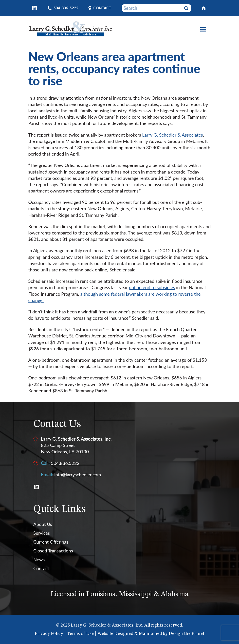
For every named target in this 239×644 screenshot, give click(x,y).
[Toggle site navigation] (203, 29)
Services (42, 533)
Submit (189, 8)
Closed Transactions (53, 551)
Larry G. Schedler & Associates (172, 135)
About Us (43, 524)
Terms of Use (80, 634)
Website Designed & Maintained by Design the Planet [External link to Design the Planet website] (151, 634)
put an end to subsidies (152, 287)
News (39, 560)
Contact (102, 8)
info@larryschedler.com (78, 475)
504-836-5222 (66, 8)
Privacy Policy (49, 634)
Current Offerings (51, 542)
